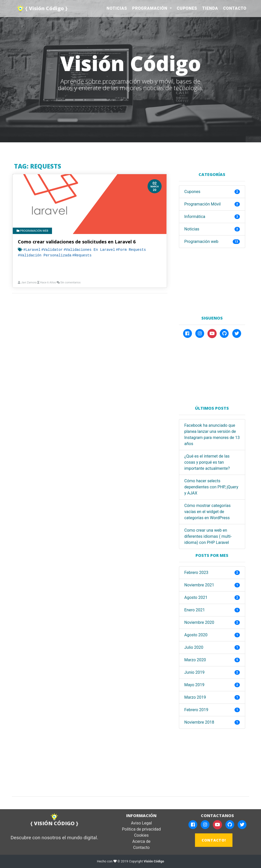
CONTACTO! (214, 840)
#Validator (52, 250)
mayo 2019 (194, 685)
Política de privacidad (141, 829)
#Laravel (32, 250)
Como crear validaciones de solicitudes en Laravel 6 (77, 242)
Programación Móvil (203, 204)
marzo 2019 (195, 697)
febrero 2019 (196, 710)
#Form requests (131, 250)
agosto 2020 (196, 635)
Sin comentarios (71, 283)
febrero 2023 (196, 573)
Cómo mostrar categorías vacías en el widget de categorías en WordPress (207, 512)
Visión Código (154, 862)
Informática (195, 217)
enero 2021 (195, 610)
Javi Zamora (29, 283)
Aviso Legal (141, 823)
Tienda (210, 8)
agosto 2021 (196, 597)
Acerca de (141, 842)
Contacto (235, 8)
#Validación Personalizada (45, 255)
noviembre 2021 (199, 585)
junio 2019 (194, 672)
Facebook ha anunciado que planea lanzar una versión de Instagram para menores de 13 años (212, 435)
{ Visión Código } (42, 9)
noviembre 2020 (199, 622)
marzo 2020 (195, 660)
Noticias (117, 8)
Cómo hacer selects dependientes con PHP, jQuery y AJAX (211, 487)
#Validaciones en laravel (89, 250)
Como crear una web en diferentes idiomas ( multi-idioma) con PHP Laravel (208, 536)
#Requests (82, 255)
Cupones (187, 8)
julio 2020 (194, 647)
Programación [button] (151, 8)
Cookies (141, 836)
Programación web (32, 231)
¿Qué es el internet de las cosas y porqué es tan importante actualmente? (207, 462)
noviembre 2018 (199, 722)
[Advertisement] (212, 280)
